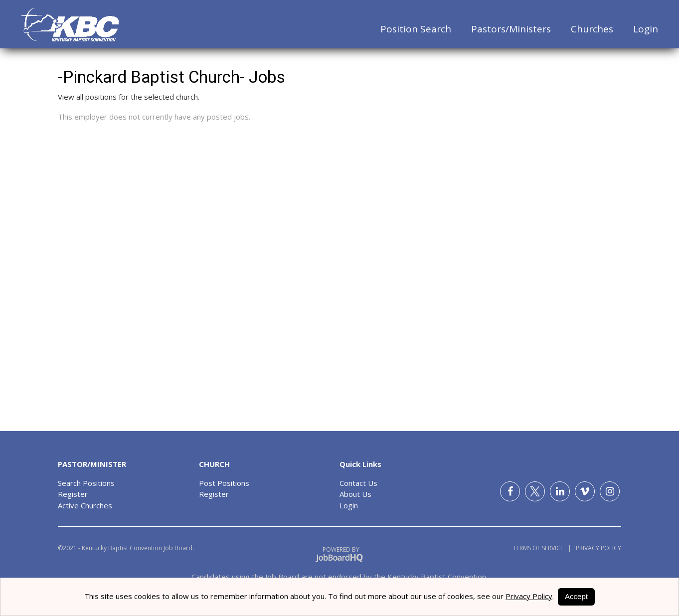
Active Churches (85, 505)
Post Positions (224, 483)
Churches (592, 29)
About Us (355, 494)
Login (646, 29)
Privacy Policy (596, 548)
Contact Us (358, 483)
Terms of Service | (542, 548)
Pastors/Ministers (511, 29)
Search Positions (86, 483)
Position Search (416, 29)
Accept (576, 596)
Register (73, 494)
